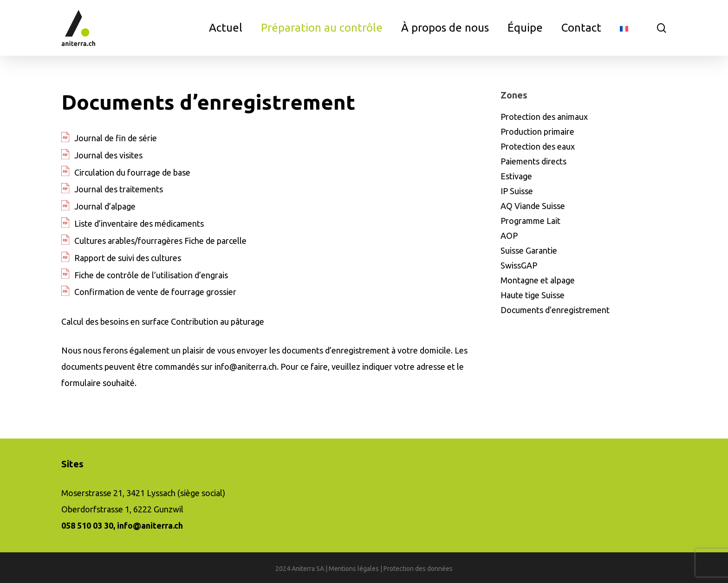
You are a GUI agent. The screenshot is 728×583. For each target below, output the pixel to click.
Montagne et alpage (538, 280)
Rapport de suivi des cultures (128, 258)
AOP (509, 236)
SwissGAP (519, 265)
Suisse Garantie (529, 250)
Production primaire (537, 131)
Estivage (516, 176)
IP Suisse (517, 191)
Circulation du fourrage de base (132, 172)
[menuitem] (624, 28)
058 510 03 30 (87, 525)
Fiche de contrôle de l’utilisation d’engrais (151, 275)
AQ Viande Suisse (533, 206)
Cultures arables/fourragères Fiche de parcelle (160, 241)
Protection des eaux (538, 146)
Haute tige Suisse (533, 295)
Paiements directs (533, 161)
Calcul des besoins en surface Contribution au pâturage (163, 321)
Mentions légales (354, 569)
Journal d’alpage (105, 206)
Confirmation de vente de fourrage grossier (155, 292)
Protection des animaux (544, 117)
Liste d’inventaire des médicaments (139, 223)
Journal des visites (108, 155)
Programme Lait (530, 221)
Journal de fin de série (116, 138)
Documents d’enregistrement (555, 310)
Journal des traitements (119, 189)
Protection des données (418, 569)
